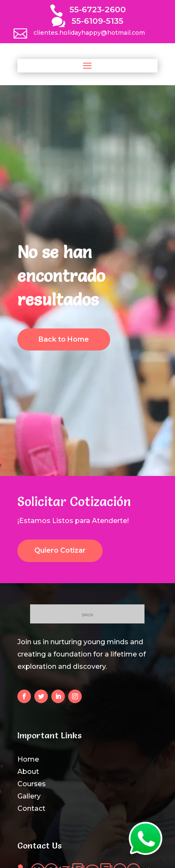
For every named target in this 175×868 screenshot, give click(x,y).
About (28, 772)
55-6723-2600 (98, 10)
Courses (32, 784)
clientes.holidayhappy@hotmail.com (89, 33)
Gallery (29, 796)
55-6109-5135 (97, 21)
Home (28, 759)
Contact (31, 808)
